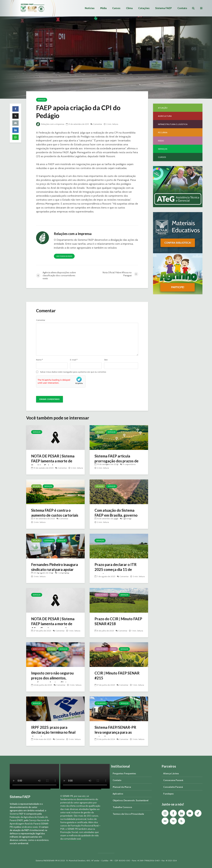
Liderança (49, 541)
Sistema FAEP (163, 8)
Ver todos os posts (64, 256)
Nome (39, 360)
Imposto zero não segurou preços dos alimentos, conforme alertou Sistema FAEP (52, 680)
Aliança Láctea (171, 773)
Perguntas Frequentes (124, 773)
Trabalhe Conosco (122, 807)
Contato (182, 8)
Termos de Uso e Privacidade (128, 814)
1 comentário (63, 573)
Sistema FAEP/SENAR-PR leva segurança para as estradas (115, 732)
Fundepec (169, 794)
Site (106, 360)
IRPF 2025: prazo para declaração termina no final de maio (53, 732)
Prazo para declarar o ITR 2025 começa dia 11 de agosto (116, 569)
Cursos (116, 8)
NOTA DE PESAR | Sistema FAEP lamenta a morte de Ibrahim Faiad (53, 461)
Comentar (98, 124)
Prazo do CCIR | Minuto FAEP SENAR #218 (118, 621)
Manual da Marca (122, 787)
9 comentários (129, 464)
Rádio (114, 595)
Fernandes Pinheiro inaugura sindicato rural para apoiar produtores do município (55, 569)
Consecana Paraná (173, 780)
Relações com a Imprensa (50, 124)
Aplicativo (118, 794)
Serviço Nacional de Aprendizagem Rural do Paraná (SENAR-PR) (29, 824)
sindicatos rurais (30, 827)
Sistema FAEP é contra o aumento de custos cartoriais (55, 513)
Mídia (103, 8)
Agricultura (38, 649)
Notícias (90, 8)
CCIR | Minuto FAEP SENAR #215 (117, 676)
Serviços (42, 100)
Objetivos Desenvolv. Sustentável (131, 800)
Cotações (144, 8)
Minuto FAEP (102, 595)
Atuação (100, 432)
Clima (129, 8)
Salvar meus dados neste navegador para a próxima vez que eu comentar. (73, 372)
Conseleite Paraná (173, 787)
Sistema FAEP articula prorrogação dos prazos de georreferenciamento (117, 461)
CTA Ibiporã (101, 703)
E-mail (74, 360)
